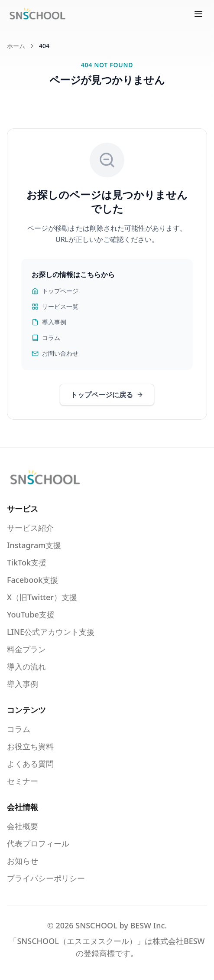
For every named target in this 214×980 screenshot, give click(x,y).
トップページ (55, 291)
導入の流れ (26, 666)
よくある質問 (30, 764)
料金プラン (26, 649)
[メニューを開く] (198, 14)
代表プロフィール (38, 843)
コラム (46, 338)
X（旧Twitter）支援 (42, 597)
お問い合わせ (55, 353)
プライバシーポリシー (46, 878)
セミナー (23, 781)
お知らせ (23, 861)
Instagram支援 (34, 545)
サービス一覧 (55, 306)
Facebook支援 (32, 580)
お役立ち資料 (30, 746)
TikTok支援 (27, 562)
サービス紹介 (30, 528)
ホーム (16, 46)
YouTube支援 (31, 614)
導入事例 (49, 322)
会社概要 (23, 826)
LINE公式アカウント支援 (51, 632)
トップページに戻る (107, 395)
